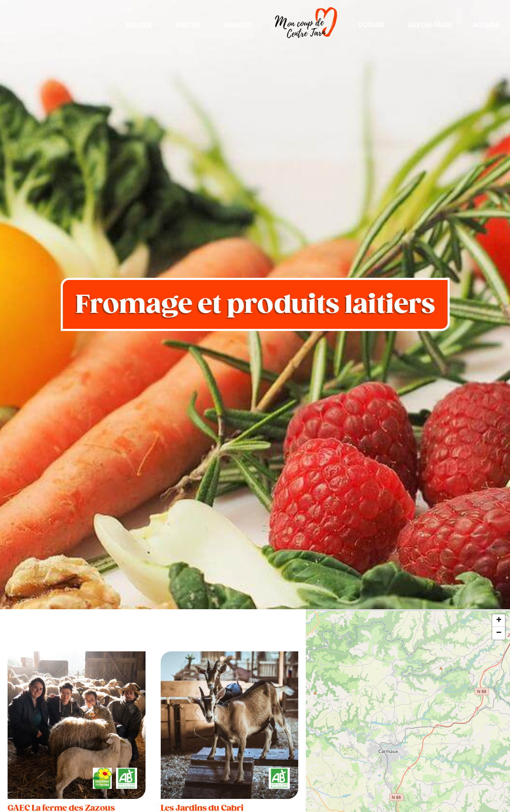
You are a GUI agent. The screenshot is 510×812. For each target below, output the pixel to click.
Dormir (371, 25)
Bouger (138, 25)
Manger (237, 25)
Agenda (486, 25)
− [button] (499, 633)
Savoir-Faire (430, 25)
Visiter (188, 25)
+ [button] (499, 621)
